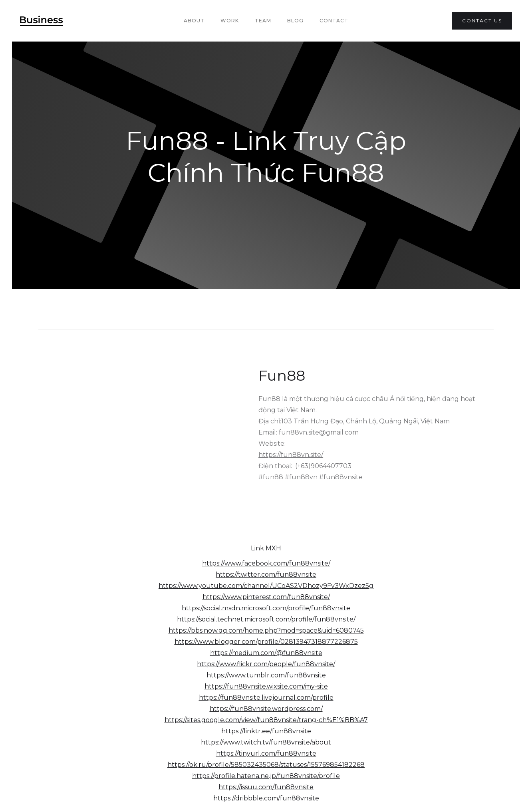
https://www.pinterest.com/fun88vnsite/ (266, 597)
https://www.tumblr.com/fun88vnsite (266, 675)
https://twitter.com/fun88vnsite (266, 575)
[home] (42, 21)
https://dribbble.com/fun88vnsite (266, 798)
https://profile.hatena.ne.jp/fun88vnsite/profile (266, 776)
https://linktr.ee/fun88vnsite (266, 731)
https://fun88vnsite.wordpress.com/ (266, 709)
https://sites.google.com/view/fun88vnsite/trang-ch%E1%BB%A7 (266, 720)
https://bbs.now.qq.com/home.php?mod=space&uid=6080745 (266, 630)
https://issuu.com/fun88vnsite (266, 787)
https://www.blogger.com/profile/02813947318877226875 (266, 642)
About (194, 21)
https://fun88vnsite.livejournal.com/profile (266, 698)
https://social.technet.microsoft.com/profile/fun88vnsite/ (266, 619)
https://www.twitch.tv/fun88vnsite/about (266, 742)
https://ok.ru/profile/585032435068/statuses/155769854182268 (266, 765)
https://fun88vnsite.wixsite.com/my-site (266, 686)
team (263, 21)
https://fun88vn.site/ (291, 455)
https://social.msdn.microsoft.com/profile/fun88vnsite (266, 608)
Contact (334, 21)
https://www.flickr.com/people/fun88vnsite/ (266, 664)
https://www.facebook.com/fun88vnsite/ (266, 563)
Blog (295, 21)
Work (230, 21)
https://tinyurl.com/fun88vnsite (266, 753)
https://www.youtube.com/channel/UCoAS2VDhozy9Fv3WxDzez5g (266, 586)
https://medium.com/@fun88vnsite (266, 653)
